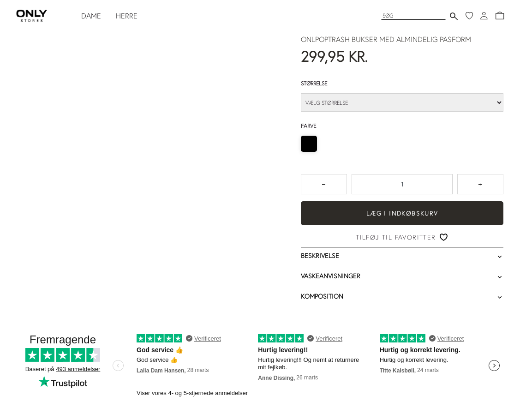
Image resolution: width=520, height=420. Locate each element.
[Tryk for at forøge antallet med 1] (480, 184)
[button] (500, 16)
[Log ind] (484, 16)
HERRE (127, 16)
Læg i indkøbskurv (402, 213)
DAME (91, 16)
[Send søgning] (454, 16)
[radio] (309, 144)
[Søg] (413, 15)
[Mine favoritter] (469, 16)
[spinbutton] (402, 184)
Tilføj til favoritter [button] (396, 237)
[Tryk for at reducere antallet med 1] (324, 184)
